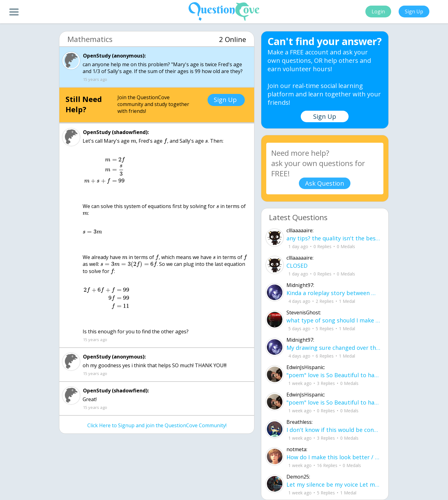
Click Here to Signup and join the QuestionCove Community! (157, 425)
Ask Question (325, 183)
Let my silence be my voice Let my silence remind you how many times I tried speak (334, 484)
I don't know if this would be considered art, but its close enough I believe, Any (334, 430)
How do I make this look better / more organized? (334, 457)
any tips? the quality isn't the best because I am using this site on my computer (334, 238)
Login (378, 12)
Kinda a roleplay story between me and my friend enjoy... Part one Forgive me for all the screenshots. (334, 293)
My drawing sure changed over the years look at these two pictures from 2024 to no (334, 348)
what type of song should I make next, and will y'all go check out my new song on (334, 320)
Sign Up (414, 12)
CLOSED (297, 266)
